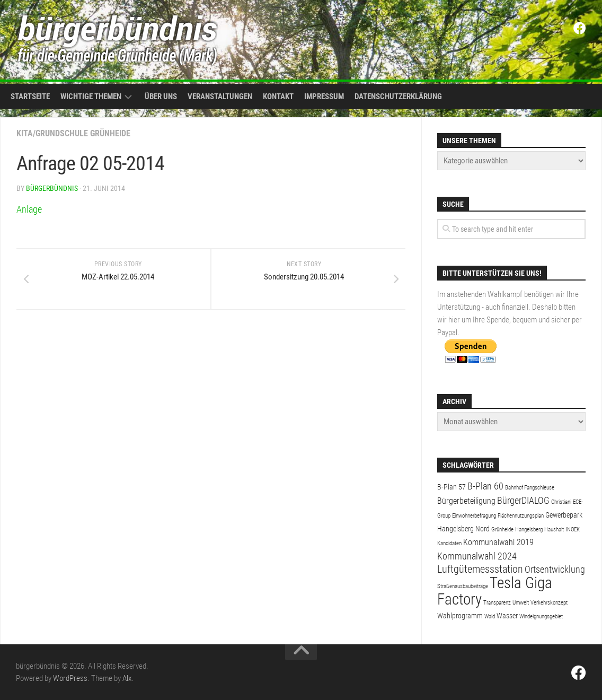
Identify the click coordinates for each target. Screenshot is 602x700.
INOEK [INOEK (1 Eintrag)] (573, 530)
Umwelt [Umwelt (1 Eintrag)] (521, 603)
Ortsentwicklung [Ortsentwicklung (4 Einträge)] (555, 569)
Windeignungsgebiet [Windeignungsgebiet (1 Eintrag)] (541, 616)
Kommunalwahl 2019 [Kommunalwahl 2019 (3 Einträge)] (498, 542)
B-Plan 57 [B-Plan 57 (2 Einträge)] (451, 487)
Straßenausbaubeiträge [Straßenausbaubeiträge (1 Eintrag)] (463, 586)
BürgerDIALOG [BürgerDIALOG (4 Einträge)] (523, 500)
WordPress (70, 678)
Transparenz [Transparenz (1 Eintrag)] (497, 603)
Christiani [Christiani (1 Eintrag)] (561, 502)
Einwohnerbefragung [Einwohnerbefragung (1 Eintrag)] (474, 516)
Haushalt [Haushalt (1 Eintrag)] (554, 530)
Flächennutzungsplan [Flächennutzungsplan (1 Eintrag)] (521, 516)
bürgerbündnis (52, 188)
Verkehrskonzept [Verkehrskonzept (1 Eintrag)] (549, 603)
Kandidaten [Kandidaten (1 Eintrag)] (449, 543)
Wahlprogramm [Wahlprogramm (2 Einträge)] (460, 616)
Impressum (324, 97)
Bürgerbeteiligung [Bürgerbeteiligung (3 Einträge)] (466, 501)
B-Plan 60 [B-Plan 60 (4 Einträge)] (485, 486)
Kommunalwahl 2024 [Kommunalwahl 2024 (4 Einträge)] (477, 556)
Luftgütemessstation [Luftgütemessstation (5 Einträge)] (480, 569)
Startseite (30, 97)
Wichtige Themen (91, 97)
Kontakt (278, 97)
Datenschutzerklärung (398, 97)
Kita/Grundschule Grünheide (73, 133)
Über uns (161, 97)
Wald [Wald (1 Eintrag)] (490, 616)
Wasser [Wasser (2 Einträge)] (507, 616)
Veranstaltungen (220, 97)
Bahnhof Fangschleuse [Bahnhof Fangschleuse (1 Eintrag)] (530, 488)
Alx (127, 678)
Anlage (29, 209)
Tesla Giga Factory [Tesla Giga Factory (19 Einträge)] (495, 591)
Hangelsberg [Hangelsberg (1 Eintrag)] (529, 530)
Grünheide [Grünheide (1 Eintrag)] (502, 530)
